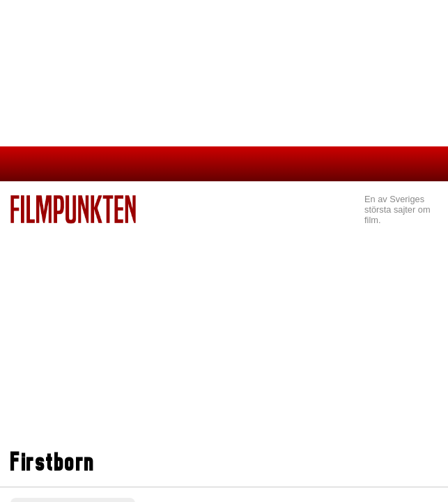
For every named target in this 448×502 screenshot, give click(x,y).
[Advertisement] (224, 339)
